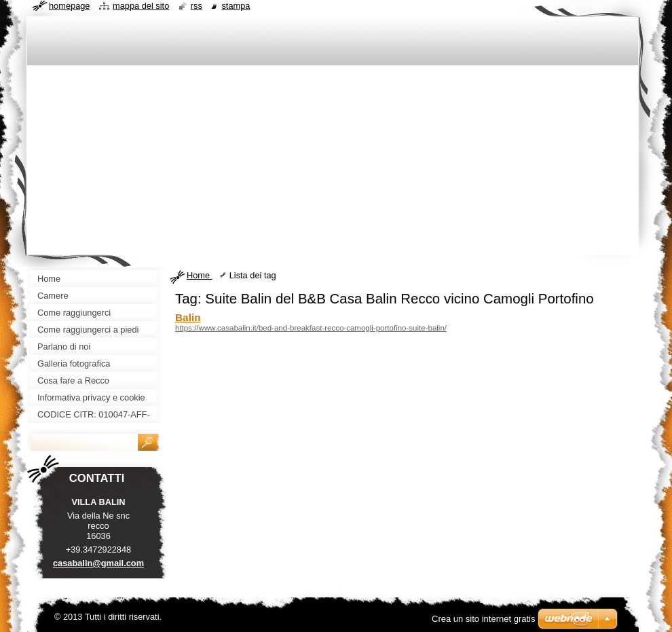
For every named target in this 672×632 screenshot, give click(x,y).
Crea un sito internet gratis (483, 619)
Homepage (69, 6)
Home (200, 275)
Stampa (236, 6)
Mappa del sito (141, 6)
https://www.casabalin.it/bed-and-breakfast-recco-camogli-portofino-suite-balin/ (311, 328)
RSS (197, 6)
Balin (188, 317)
